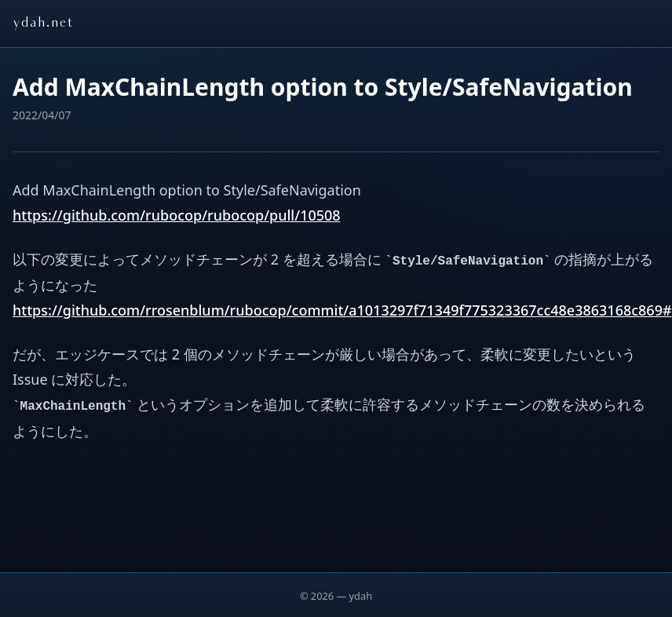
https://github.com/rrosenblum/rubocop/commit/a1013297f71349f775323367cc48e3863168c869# (342, 310)
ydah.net (43, 24)
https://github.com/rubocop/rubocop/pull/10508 (177, 215)
